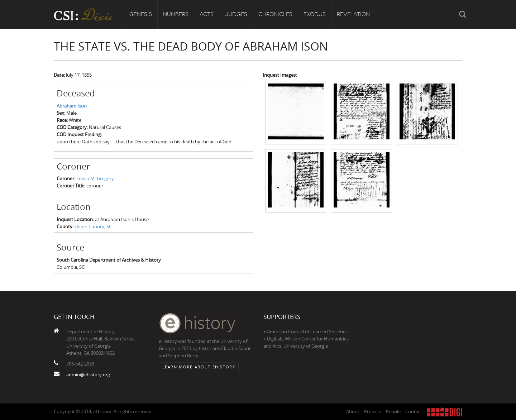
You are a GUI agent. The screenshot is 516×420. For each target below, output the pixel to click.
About (353, 411)
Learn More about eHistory (199, 367)
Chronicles (275, 14)
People (393, 411)
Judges (236, 14)
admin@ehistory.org (88, 374)
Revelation (353, 14)
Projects (373, 411)
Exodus (315, 14)
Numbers (176, 14)
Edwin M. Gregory (95, 178)
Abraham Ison (72, 106)
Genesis (141, 14)
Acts (207, 14)
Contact (414, 411)
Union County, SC (93, 226)
